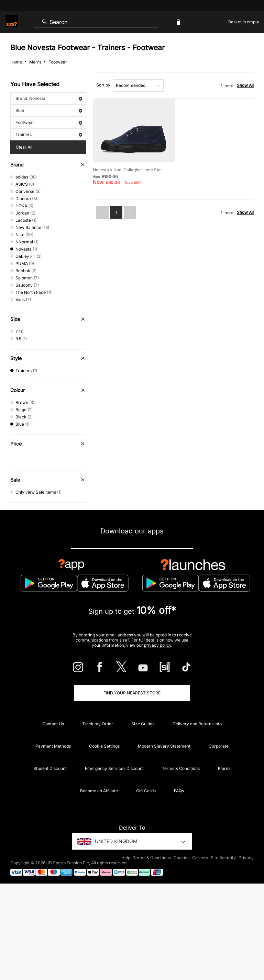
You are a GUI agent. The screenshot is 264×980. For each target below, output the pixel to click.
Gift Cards (146, 791)
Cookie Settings (104, 746)
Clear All (24, 147)
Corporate (219, 746)
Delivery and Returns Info (197, 724)
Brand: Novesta (49, 98)
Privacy (246, 858)
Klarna (224, 768)
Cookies (181, 858)
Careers (200, 858)
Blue (49, 110)
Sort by (103, 85)
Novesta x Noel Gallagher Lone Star (128, 170)
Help (126, 858)
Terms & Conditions (181, 768)
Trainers (49, 134)
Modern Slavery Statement (164, 746)
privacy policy (158, 645)
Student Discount (50, 768)
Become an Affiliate (99, 791)
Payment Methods (53, 746)
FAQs (179, 791)
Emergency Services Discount (114, 768)
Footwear (49, 122)
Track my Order (98, 724)
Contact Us (53, 724)
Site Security (223, 858)
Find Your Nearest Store (132, 693)
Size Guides (143, 724)
